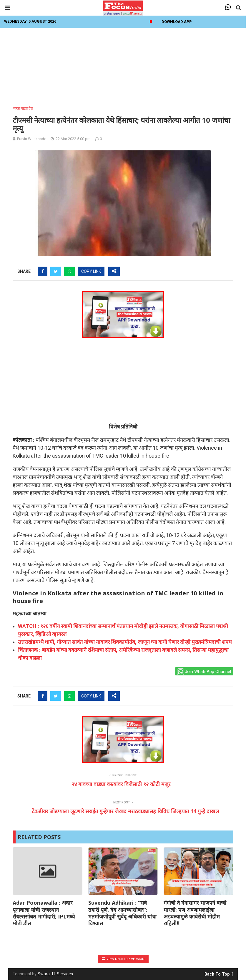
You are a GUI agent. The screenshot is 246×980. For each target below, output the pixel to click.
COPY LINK (91, 271)
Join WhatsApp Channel (204, 672)
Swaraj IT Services (55, 974)
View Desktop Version (123, 959)
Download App (177, 22)
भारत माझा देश (23, 108)
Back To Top (219, 973)
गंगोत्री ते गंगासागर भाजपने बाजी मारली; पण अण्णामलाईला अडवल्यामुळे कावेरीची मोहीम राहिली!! (195, 913)
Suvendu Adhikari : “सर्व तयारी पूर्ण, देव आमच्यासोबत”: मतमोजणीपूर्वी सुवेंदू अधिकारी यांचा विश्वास (122, 913)
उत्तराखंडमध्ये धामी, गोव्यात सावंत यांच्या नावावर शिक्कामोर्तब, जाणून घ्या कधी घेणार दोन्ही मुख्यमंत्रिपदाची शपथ (125, 642)
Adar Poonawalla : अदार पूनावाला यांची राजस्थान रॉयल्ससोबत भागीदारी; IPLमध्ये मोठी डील (44, 913)
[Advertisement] (123, 65)
